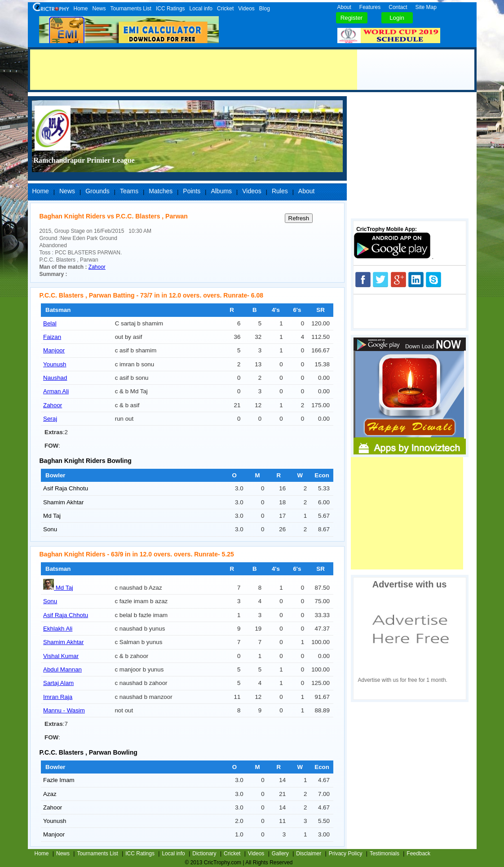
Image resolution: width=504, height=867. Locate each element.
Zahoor (97, 267)
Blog (265, 9)
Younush (55, 364)
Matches (161, 191)
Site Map (426, 7)
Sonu (50, 529)
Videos (246, 9)
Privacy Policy (346, 854)
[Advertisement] (194, 70)
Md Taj (52, 516)
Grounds (97, 191)
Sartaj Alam (58, 683)
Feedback (418, 854)
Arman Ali (56, 391)
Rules (280, 191)
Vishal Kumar (61, 656)
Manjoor (54, 350)
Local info (201, 9)
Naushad (55, 378)
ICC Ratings (170, 9)
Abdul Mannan (62, 669)
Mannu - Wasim (64, 710)
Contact (398, 7)
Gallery (280, 854)
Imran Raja (58, 697)
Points (192, 191)
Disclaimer (309, 854)
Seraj (50, 419)
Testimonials (385, 854)
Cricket (225, 9)
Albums (221, 191)
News (99, 9)
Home (81, 9)
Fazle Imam (59, 780)
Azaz (50, 794)
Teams (129, 191)
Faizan (52, 337)
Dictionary (204, 854)
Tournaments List (131, 9)
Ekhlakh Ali (58, 629)
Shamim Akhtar (63, 502)
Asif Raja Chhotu (66, 488)
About (344, 7)
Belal (50, 323)
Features (370, 7)
